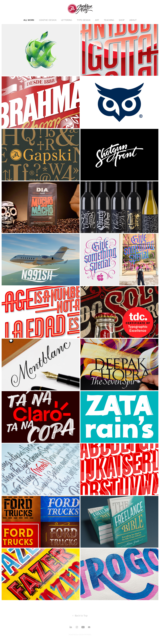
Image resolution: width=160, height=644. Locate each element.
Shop (122, 20)
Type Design (84, 20)
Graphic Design (48, 20)
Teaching (109, 20)
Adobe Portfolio (85, 635)
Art (97, 20)
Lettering (67, 20)
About (133, 20)
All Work (29, 20)
